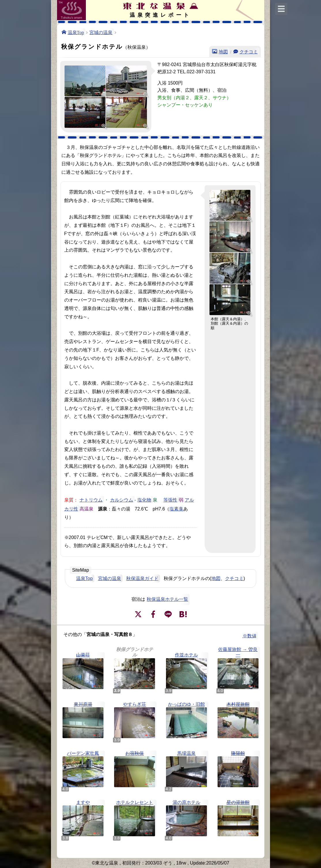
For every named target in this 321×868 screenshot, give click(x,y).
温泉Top (76, 32)
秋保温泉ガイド (142, 578)
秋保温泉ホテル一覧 (167, 599)
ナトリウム (91, 500)
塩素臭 (176, 508)
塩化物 (144, 500)
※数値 (250, 636)
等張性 (170, 500)
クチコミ (249, 51)
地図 (223, 51)
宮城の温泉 (101, 32)
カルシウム (122, 500)
